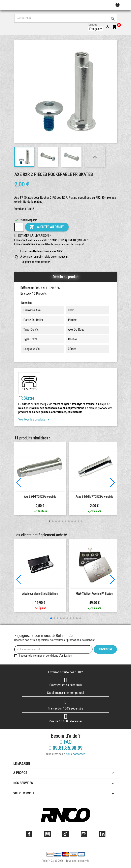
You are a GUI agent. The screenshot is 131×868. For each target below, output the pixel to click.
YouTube (47, 834)
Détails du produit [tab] (66, 277)
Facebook (29, 834)
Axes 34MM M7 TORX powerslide (94, 497)
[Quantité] (19, 227)
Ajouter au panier (47, 227)
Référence (27, 288)
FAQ (65, 742)
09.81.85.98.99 (65, 748)
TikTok (66, 834)
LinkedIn (102, 834)
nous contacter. (76, 754)
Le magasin (22, 764)
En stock (26, 294)
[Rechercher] (66, 18)
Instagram (84, 834)
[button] (84, 245)
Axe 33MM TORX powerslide (40, 497)
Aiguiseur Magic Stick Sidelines (40, 594)
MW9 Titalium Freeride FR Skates (94, 594)
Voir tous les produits (35, 419)
